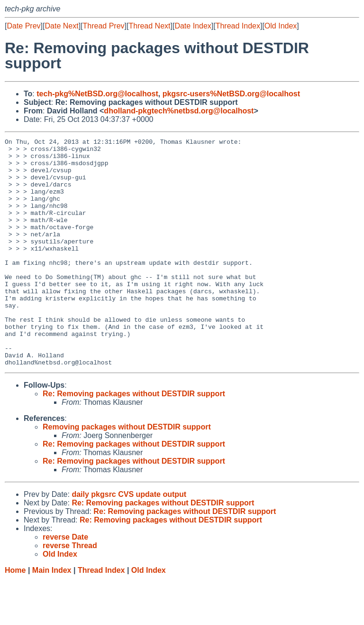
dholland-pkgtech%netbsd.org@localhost (179, 111)
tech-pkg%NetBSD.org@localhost (97, 94)
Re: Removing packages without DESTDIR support (134, 439)
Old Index (281, 26)
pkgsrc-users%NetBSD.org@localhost (231, 94)
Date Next (61, 26)
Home (15, 616)
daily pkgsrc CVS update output (129, 540)
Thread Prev (104, 26)
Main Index (52, 616)
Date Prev (23, 26)
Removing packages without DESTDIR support (127, 472)
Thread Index (238, 26)
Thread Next (149, 26)
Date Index (193, 26)
